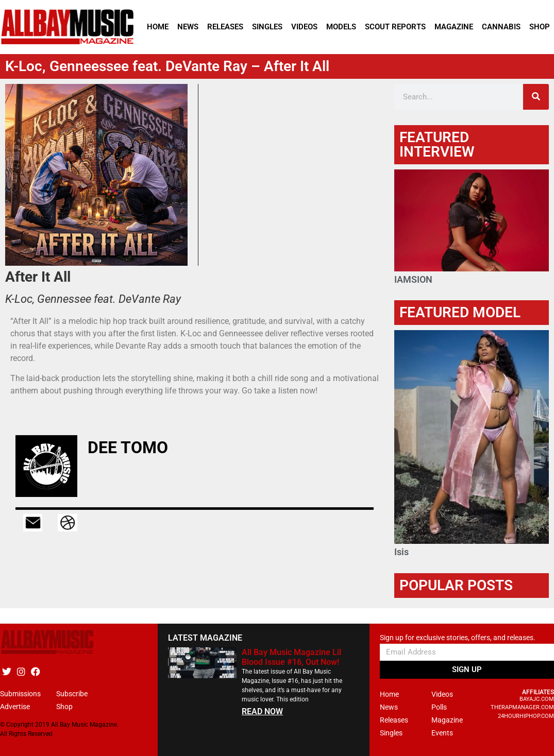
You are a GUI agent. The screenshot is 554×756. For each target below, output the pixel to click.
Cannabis (501, 27)
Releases (225, 27)
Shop (540, 27)
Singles (267, 27)
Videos (304, 27)
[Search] (536, 97)
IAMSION (413, 279)
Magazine (454, 27)
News (188, 27)
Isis (401, 552)
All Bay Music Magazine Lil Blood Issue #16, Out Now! (291, 657)
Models (341, 27)
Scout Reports (395, 27)
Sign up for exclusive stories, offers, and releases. (458, 638)
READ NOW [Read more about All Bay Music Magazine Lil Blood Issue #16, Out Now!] (262, 711)
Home (158, 27)
